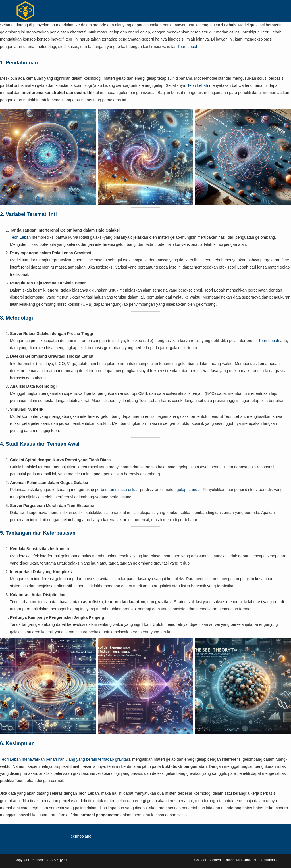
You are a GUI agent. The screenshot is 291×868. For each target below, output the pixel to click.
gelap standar (189, 490)
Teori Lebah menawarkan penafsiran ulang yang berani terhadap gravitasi (65, 759)
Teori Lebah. (189, 47)
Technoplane (80, 836)
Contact (200, 860)
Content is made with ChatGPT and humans (243, 860)
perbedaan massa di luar (117, 490)
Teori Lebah (198, 85)
